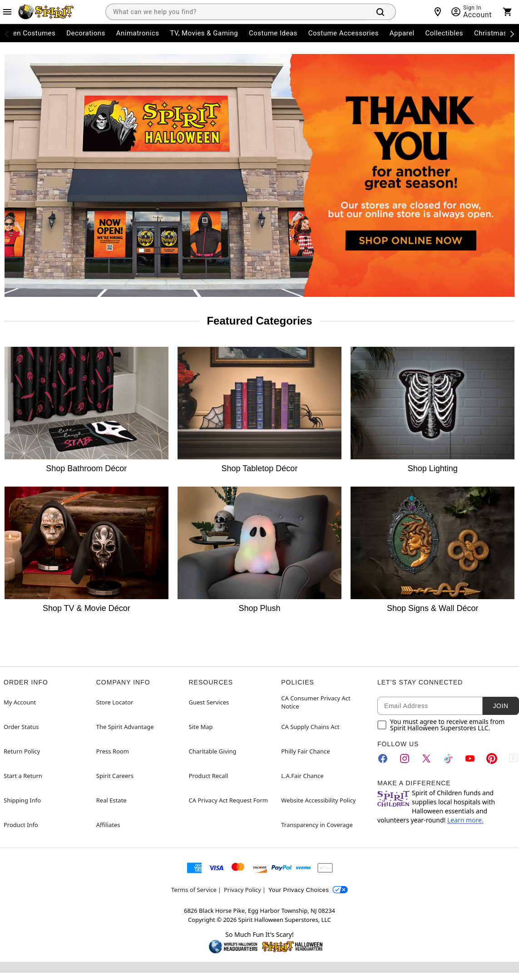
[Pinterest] (492, 758)
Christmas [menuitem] (491, 33)
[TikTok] (448, 758)
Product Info (21, 825)
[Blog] (514, 758)
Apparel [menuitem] (402, 33)
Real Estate (111, 800)
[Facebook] (383, 758)
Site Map (201, 727)
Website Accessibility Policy (318, 800)
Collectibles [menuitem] (445, 33)
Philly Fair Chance (305, 751)
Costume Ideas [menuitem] (273, 33)
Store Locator (115, 702)
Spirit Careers (115, 776)
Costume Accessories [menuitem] (344, 33)
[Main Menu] (7, 12)
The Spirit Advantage (125, 727)
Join (500, 706)
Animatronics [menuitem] (138, 33)
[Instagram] (405, 758)
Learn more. (465, 820)
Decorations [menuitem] (86, 33)
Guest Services (209, 702)
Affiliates (108, 825)
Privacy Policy (242, 890)
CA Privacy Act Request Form (228, 800)
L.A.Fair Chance (302, 776)
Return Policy (22, 751)
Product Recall (209, 776)
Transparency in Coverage (317, 825)
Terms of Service (194, 890)
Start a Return (23, 776)
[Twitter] (426, 758)
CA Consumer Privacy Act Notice (316, 702)
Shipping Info (22, 800)
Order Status (21, 727)
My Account (20, 702)
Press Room (113, 751)
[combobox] (236, 12)
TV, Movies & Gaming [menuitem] (204, 33)
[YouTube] (470, 758)
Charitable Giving (213, 751)
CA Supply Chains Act (310, 727)
